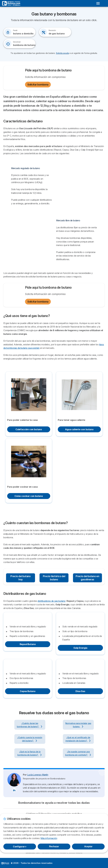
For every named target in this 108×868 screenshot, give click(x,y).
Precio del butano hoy (21, 578)
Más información (49, 838)
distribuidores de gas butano (52, 601)
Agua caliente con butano (79, 429)
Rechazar (54, 846)
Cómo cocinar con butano (29, 496)
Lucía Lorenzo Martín (38, 775)
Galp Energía (80, 648)
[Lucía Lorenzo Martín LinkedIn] (14, 790)
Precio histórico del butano (54, 578)
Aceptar (88, 846)
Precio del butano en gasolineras (87, 578)
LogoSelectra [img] (5, 863)
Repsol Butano (28, 644)
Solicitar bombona (38, 85)
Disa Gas (80, 691)
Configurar (20, 847)
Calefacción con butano (29, 429)
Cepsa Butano (28, 691)
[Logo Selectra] (11, 3)
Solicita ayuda (62, 53)
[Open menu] (98, 3)
